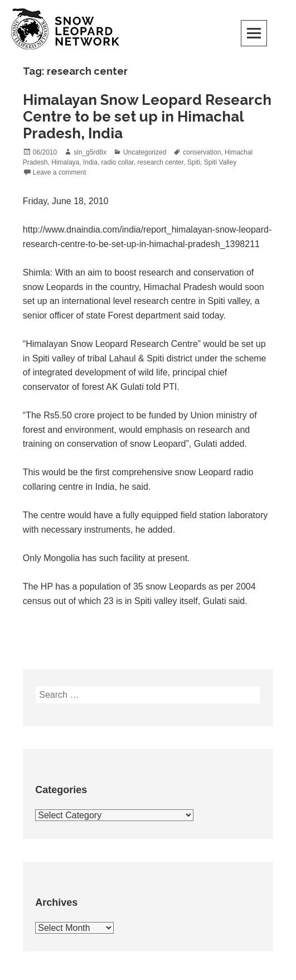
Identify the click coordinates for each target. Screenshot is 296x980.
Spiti (194, 162)
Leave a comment (59, 172)
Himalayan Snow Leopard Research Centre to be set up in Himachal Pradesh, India (147, 117)
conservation (202, 152)
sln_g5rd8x (90, 152)
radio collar (118, 162)
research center (160, 162)
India (90, 162)
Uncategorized (145, 152)
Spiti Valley (220, 162)
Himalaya (65, 162)
